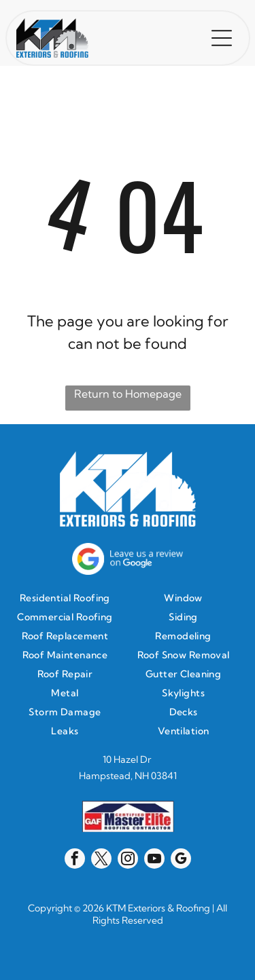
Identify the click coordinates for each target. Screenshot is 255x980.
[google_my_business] (181, 860)
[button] (222, 38)
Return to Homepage (128, 394)
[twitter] (101, 860)
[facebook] (75, 860)
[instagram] (128, 860)
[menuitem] (68, 598)
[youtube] (154, 860)
